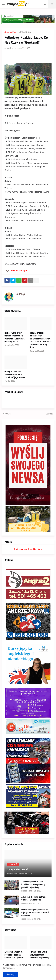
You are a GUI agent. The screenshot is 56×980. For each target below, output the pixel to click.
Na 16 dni (38, 549)
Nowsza (7, 414)
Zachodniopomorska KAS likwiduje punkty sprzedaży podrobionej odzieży (33, 885)
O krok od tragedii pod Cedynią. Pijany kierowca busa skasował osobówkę (35, 913)
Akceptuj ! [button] (11, 974)
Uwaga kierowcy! (17, 869)
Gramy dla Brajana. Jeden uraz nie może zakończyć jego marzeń (15, 374)
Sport (26, 270)
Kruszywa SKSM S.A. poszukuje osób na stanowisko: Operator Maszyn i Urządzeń (14, 956)
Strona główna (11, 32)
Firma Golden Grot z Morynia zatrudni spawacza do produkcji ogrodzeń (40, 956)
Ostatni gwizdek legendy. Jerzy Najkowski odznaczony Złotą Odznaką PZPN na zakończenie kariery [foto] (40, 340)
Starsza (49, 414)
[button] (3, 4)
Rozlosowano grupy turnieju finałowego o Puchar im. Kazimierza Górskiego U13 (14, 337)
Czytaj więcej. (9, 968)
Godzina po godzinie (23, 549)
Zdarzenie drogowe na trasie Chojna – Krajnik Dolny (34, 898)
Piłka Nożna (26, 32)
